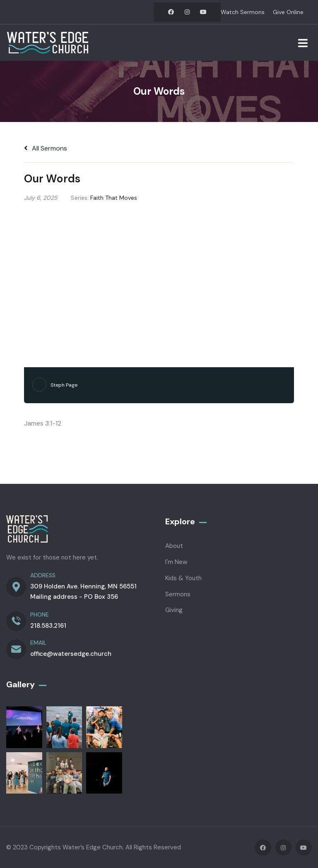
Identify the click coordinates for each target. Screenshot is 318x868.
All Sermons (46, 148)
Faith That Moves (114, 198)
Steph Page (64, 385)
